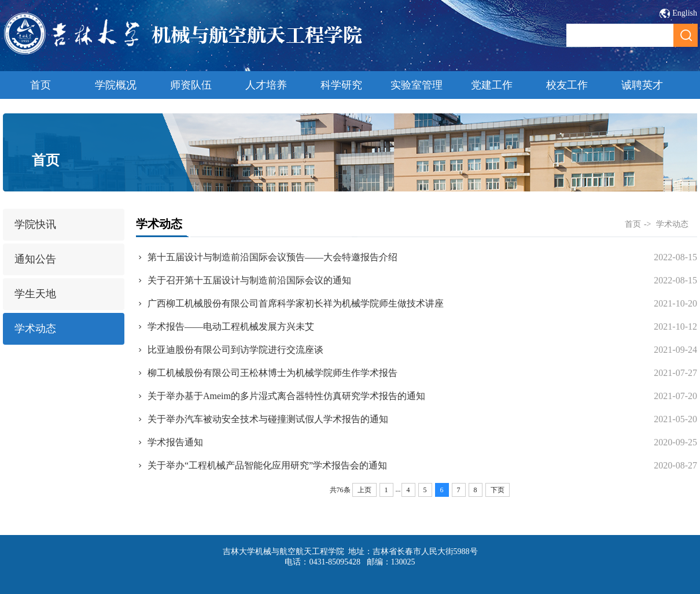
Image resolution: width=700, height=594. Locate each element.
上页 (364, 490)
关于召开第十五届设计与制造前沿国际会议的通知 (249, 280)
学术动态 (35, 329)
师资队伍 (191, 85)
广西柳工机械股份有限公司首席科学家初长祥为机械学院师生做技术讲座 (296, 303)
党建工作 (492, 85)
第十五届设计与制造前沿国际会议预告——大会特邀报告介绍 (272, 257)
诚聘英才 (642, 85)
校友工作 (567, 85)
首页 (40, 85)
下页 (498, 490)
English (685, 13)
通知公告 (35, 259)
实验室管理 (417, 85)
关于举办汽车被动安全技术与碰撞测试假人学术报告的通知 (268, 419)
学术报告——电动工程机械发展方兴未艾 (231, 326)
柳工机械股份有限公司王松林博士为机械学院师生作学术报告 (272, 373)
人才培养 (266, 85)
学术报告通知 (175, 442)
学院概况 (116, 85)
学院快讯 (35, 224)
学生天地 (35, 294)
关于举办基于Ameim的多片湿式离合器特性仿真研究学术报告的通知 (286, 396)
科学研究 (341, 85)
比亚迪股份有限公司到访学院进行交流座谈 (235, 350)
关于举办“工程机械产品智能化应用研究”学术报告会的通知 (267, 465)
